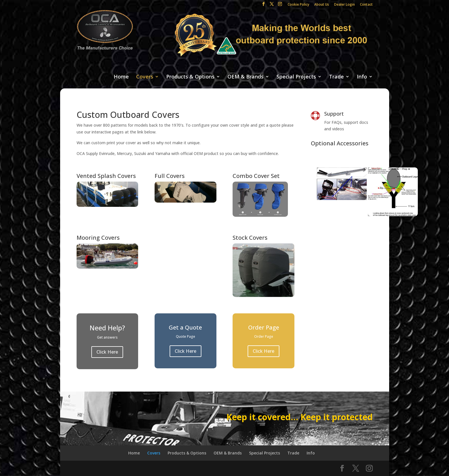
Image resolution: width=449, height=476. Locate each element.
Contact (366, 5)
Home (121, 77)
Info (362, 77)
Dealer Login (344, 5)
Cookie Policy (298, 5)
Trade (336, 77)
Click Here (107, 352)
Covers (145, 77)
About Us (322, 5)
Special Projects (296, 77)
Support (334, 114)
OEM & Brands (245, 77)
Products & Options (190, 77)
